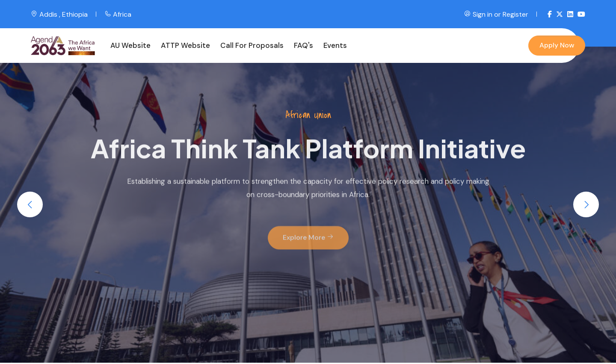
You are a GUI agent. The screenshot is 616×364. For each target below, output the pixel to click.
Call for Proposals (252, 45)
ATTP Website (185, 45)
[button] (30, 204)
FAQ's (304, 45)
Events (335, 45)
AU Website (130, 45)
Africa (118, 14)
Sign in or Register (496, 14)
